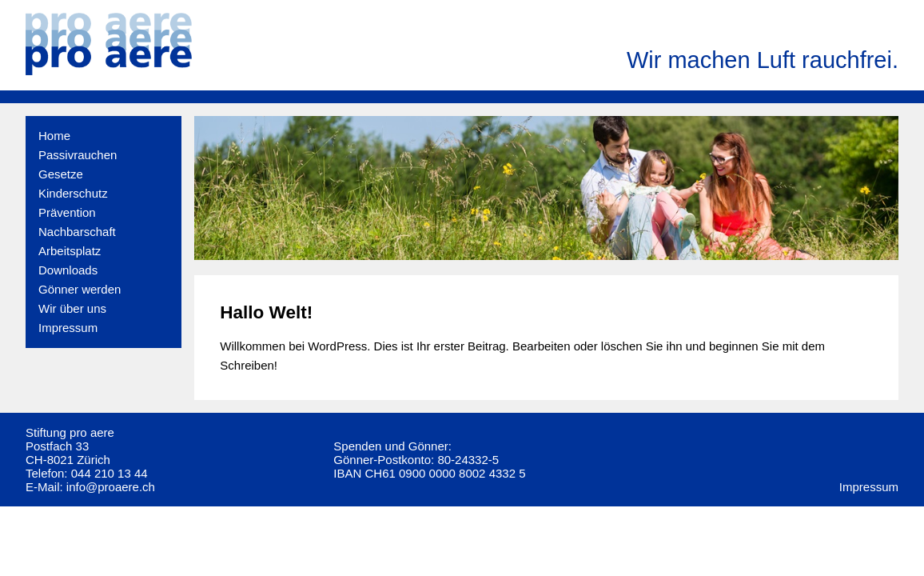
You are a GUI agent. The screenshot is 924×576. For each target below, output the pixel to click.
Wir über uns (72, 308)
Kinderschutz (73, 193)
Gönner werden (80, 289)
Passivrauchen (78, 155)
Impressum (68, 328)
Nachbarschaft (77, 232)
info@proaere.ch (111, 487)
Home (54, 136)
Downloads (68, 270)
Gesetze (61, 174)
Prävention (67, 212)
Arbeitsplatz (70, 251)
